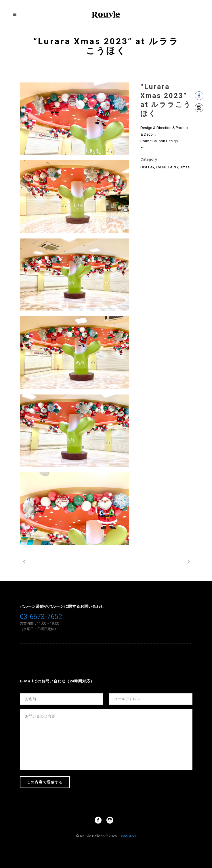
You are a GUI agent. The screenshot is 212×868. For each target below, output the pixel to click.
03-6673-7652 (41, 617)
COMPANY (128, 836)
